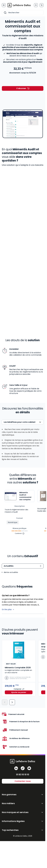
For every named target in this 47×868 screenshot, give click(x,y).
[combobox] (23, 13)
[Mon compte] (36, 5)
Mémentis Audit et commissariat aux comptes (25, 496)
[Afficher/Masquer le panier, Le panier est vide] (42, 5)
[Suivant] (12, 702)
